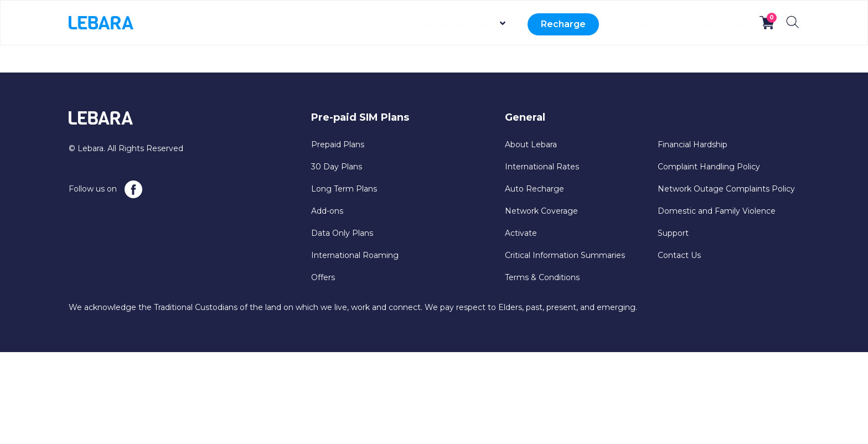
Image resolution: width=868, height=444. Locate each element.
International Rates (542, 167)
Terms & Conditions (542, 277)
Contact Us (679, 255)
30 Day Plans (337, 167)
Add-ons (327, 211)
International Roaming (355, 255)
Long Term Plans (344, 189)
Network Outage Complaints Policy (726, 189)
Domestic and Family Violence (717, 211)
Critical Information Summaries (565, 255)
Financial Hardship (693, 144)
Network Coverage (541, 211)
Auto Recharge (534, 189)
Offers (323, 277)
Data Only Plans (342, 233)
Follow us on (105, 189)
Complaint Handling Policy (709, 167)
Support (655, 24)
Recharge (517, 24)
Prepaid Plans (338, 144)
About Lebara (531, 144)
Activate (593, 24)
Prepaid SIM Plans (406, 24)
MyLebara (720, 24)
